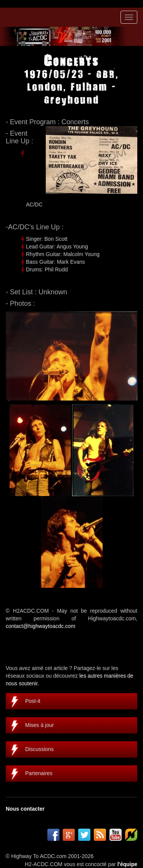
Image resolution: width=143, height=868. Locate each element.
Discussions (39, 749)
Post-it (33, 701)
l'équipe (127, 864)
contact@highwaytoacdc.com (40, 626)
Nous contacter (25, 809)
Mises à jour (39, 725)
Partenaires (39, 773)
